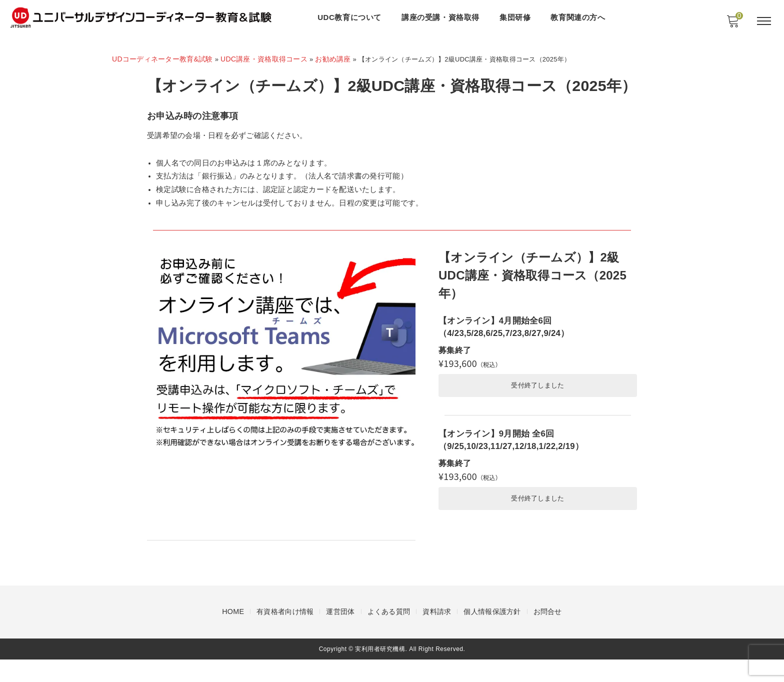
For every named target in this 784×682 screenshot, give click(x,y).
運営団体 (340, 634)
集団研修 (516, 17)
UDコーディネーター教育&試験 (162, 59)
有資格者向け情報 (285, 634)
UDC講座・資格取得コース (264, 59)
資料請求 (437, 634)
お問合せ (548, 634)
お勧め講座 (334, 59)
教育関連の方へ (579, 17)
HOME (233, 634)
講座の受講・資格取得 (442, 17)
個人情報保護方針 (492, 634)
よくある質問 (389, 634)
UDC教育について (351, 17)
